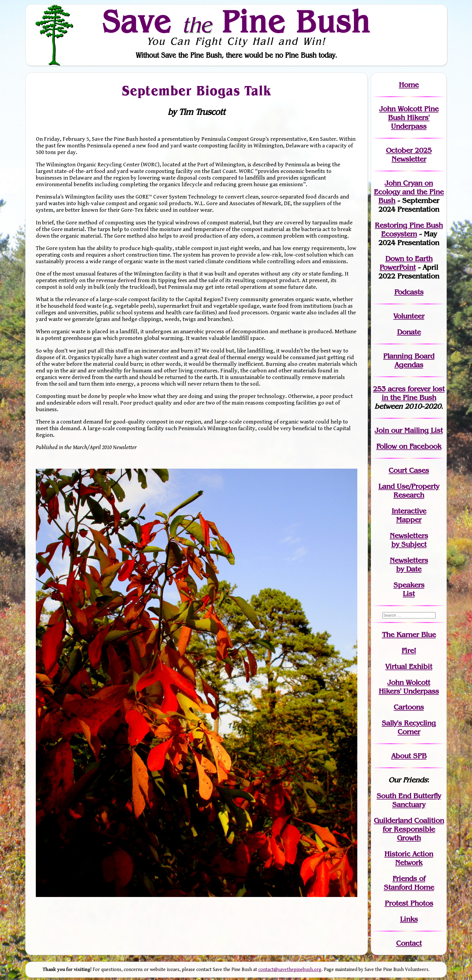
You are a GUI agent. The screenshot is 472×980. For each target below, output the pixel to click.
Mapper (409, 520)
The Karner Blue (409, 635)
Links (409, 919)
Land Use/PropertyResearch (409, 491)
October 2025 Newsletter (409, 155)
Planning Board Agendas (409, 360)
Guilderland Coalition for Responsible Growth (409, 829)
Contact (409, 943)
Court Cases (409, 470)
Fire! (409, 650)
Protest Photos (409, 903)
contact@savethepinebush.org (290, 970)
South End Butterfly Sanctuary (409, 800)
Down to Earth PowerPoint (406, 263)
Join (382, 430)
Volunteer (409, 316)
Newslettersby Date (409, 565)
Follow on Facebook (409, 446)
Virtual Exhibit (409, 666)
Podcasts (409, 292)
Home (409, 85)
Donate (409, 332)
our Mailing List (416, 430)
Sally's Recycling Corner (409, 727)
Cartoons (409, 707)
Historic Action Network (409, 858)
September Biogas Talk (197, 90)
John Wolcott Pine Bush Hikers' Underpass (409, 117)
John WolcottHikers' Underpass (409, 687)
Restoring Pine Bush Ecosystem (409, 230)
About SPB (409, 756)
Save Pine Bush (236, 21)
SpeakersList (409, 589)
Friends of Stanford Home (409, 883)
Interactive (409, 511)
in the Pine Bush (413, 393)
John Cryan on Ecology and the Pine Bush (409, 192)
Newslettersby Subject (409, 540)
